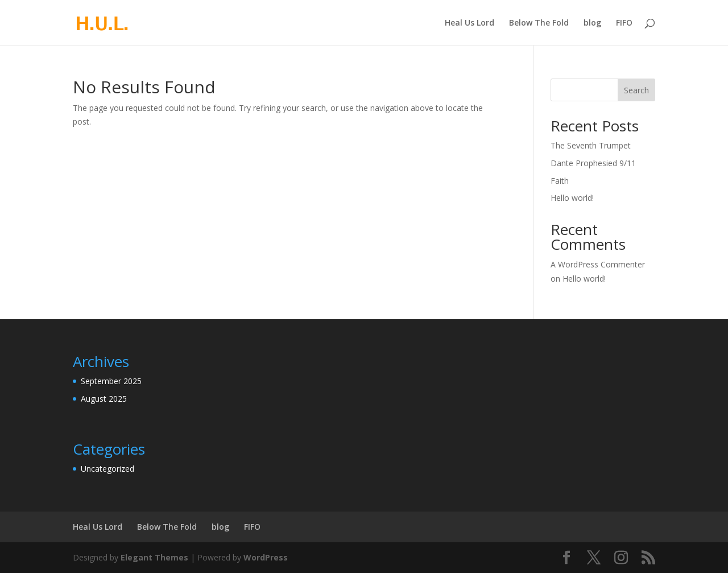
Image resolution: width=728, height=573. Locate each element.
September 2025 (111, 381)
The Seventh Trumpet (591, 145)
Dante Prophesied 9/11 (593, 163)
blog (592, 23)
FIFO (624, 23)
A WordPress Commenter (598, 264)
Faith (560, 181)
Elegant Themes (154, 557)
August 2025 (104, 399)
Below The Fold (539, 23)
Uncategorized (107, 469)
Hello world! (572, 198)
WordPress (266, 557)
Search (636, 90)
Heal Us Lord (470, 23)
